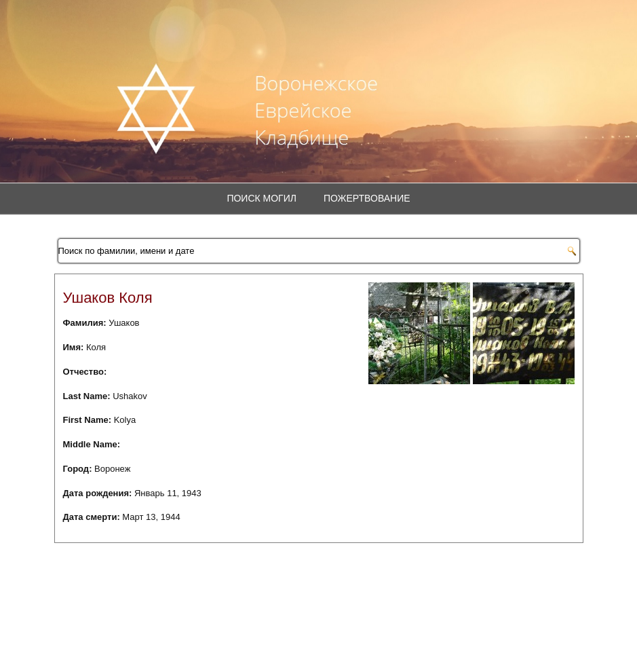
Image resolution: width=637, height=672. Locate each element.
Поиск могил (262, 198)
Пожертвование (367, 198)
